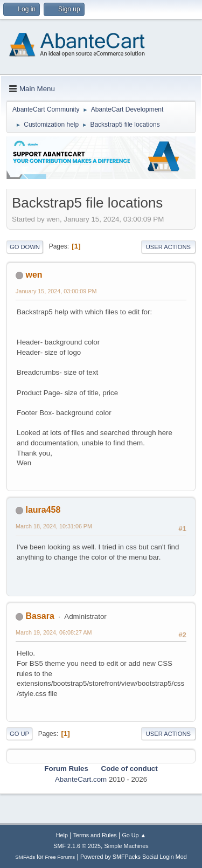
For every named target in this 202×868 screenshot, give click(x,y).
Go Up (19, 734)
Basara (40, 616)
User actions (168, 247)
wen (34, 275)
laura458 (43, 510)
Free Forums (60, 857)
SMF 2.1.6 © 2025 (77, 846)
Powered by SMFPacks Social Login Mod (134, 857)
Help (62, 835)
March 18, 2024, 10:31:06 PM (54, 526)
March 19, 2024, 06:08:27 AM (54, 632)
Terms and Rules (95, 835)
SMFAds (25, 857)
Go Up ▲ (134, 835)
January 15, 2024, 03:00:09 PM (56, 291)
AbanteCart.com (81, 779)
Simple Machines (127, 846)
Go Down (25, 247)
